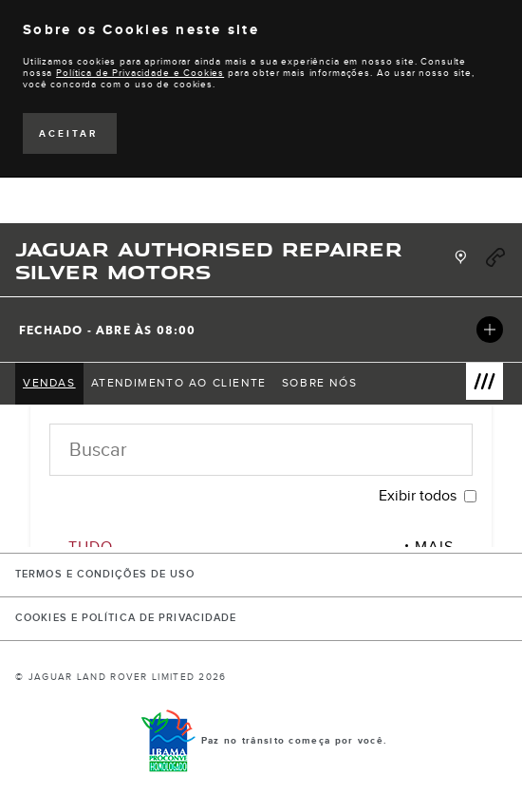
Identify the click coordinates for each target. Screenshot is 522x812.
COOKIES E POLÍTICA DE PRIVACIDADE (126, 618)
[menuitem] (49, 384)
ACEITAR (68, 134)
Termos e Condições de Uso (105, 575)
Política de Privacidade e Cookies (140, 73)
